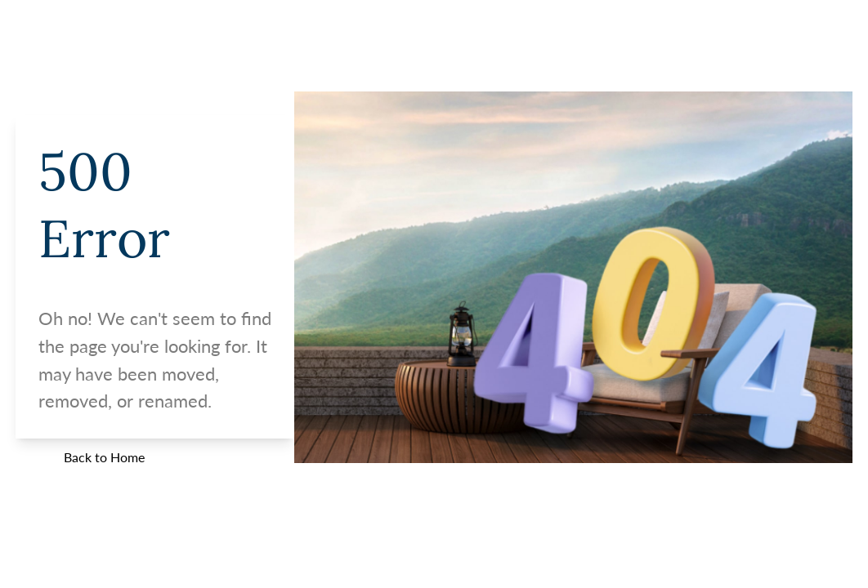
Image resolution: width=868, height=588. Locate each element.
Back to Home (104, 457)
